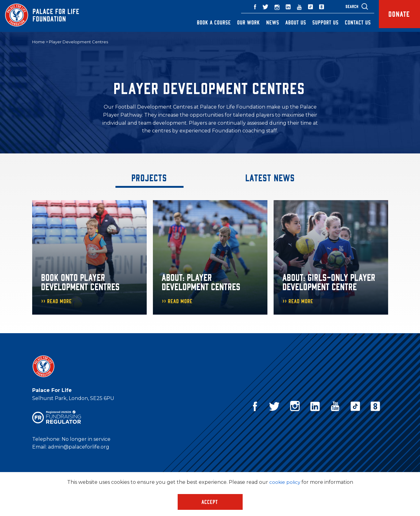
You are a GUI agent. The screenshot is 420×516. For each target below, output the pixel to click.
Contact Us (352, 22)
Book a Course (208, 22)
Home (39, 42)
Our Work (243, 22)
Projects (150, 178)
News (267, 22)
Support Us (320, 22)
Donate (396, 16)
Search (346, 6)
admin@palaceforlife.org (79, 447)
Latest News (271, 178)
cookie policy (285, 482)
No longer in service (86, 439)
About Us (290, 22)
